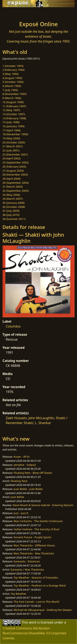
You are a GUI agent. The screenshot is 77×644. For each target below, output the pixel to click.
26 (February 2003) (14, 167)
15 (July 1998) (11, 122)
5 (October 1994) (13, 82)
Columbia (13, 326)
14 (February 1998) (14, 118)
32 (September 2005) (16, 191)
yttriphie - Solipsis (25, 465)
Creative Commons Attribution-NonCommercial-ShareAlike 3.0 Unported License (34, 633)
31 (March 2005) (13, 187)
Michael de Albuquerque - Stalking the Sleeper (43, 610)
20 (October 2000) (14, 142)
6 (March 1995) (12, 86)
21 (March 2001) (13, 146)
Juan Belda (17, 497)
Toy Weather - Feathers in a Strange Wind (40, 585)
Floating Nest (19, 481)
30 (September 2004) (16, 183)
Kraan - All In (22, 457)
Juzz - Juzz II (21, 513)
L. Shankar (43, 423)
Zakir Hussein (16, 418)
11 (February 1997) (14, 106)
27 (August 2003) (13, 171)
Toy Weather (18, 594)
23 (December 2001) (15, 154)
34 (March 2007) (13, 199)
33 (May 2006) (11, 195)
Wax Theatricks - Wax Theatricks (34, 553)
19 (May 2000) (11, 138)
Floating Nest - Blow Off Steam (33, 473)
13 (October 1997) (14, 114)
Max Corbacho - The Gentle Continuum (38, 521)
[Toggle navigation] (13, 13)
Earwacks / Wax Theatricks (27, 570)
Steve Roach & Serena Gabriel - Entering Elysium (43, 505)
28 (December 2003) (15, 175)
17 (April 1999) (11, 130)
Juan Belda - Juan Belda (28, 489)
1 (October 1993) (13, 66)
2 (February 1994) (13, 70)
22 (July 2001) (11, 150)
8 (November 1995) (14, 94)
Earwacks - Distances (27, 561)
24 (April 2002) (11, 158)
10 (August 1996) (13, 102)
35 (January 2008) (13, 203)
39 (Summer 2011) (14, 219)
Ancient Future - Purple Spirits (32, 537)
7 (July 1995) (10, 90)
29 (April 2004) (11, 179)
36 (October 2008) (14, 207)
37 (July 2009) (11, 211)
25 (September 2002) (16, 162)
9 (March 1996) (12, 98)
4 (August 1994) (12, 78)
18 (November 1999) (15, 134)
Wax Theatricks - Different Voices (34, 545)
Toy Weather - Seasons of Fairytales (36, 578)
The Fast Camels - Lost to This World (36, 602)
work (33, 622)
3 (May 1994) (10, 74)
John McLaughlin (41, 418)
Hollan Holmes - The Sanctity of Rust (36, 529)
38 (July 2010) (11, 215)
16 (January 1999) (13, 126)
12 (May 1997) (11, 110)
